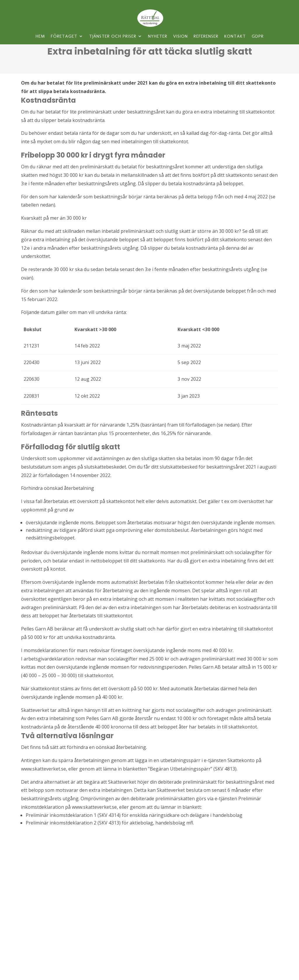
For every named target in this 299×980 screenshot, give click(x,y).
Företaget (64, 36)
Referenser (206, 36)
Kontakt (235, 36)
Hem (40, 36)
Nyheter (158, 36)
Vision (180, 36)
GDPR (258, 36)
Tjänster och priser (113, 36)
